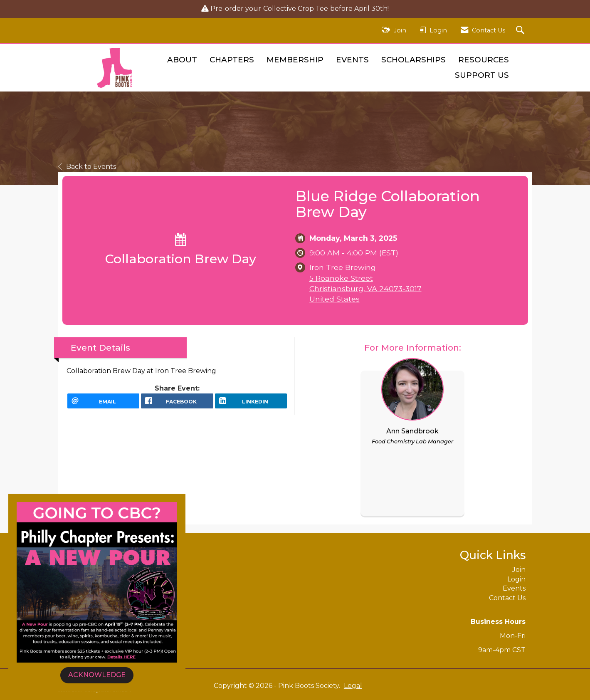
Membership (295, 60)
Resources (484, 60)
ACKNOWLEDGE (97, 675)
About (182, 60)
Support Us (482, 75)
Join (519, 570)
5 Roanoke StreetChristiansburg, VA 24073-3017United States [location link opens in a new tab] (365, 288)
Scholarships (413, 60)
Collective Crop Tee (296, 9)
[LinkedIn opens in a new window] (251, 404)
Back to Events (87, 167)
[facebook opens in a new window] (177, 404)
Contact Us (507, 598)
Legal (353, 686)
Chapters (232, 60)
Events (352, 60)
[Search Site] (521, 31)
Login (516, 579)
